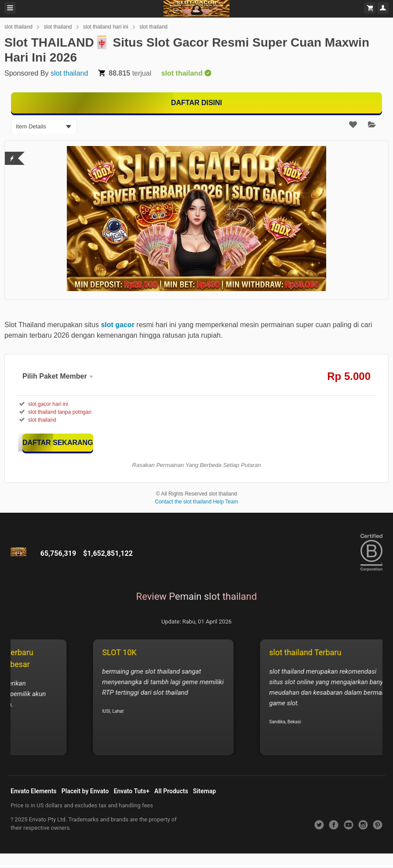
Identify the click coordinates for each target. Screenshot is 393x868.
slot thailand (18, 27)
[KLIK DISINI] (58, 443)
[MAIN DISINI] (196, 103)
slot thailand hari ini (106, 27)
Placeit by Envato (85, 791)
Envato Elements (34, 791)
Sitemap (204, 791)
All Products (171, 791)
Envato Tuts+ (132, 791)
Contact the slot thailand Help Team (196, 502)
